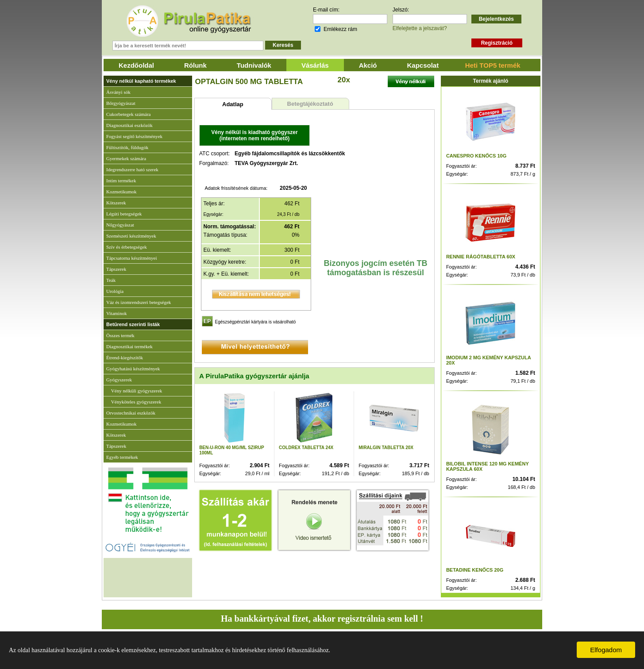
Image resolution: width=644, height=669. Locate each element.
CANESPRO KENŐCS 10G (476, 156)
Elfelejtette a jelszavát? (420, 28)
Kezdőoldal (136, 65)
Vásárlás (315, 65)
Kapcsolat (423, 65)
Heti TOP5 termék (493, 65)
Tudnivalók (254, 65)
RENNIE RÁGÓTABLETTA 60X (481, 257)
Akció (368, 65)
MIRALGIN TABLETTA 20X (386, 448)
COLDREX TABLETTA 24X (306, 448)
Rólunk (195, 65)
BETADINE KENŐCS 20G (475, 570)
